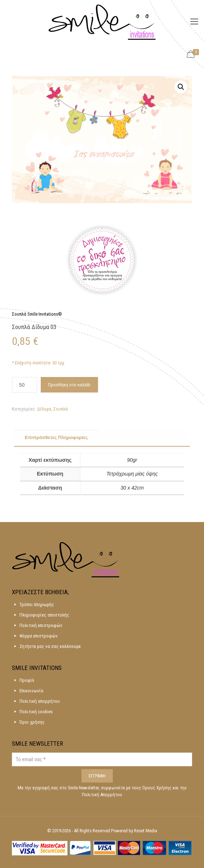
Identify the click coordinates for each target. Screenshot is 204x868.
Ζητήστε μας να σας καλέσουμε (50, 646)
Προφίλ (27, 680)
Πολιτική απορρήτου (40, 701)
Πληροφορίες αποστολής (44, 615)
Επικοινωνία (31, 691)
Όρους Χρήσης (158, 788)
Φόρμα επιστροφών (39, 636)
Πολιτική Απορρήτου (102, 795)
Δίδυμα (44, 409)
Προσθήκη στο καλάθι (69, 385)
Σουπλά (61, 409)
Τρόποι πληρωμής (37, 604)
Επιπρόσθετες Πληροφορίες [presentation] (56, 437)
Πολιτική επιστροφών (41, 625)
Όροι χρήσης (32, 722)
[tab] (102, 438)
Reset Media (146, 831)
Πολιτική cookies (36, 712)
